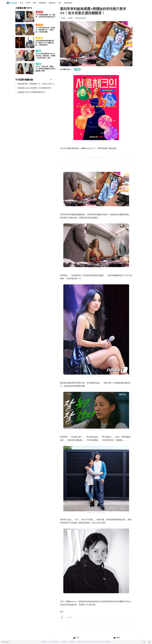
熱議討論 (52, 3)
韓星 (35, 3)
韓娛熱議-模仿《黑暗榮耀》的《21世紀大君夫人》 (36, 84)
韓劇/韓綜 (42, 3)
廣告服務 (72, 642)
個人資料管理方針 (54, 642)
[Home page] (12, 3)
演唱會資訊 (68, 3)
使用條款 (44, 642)
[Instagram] (149, 642)
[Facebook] (144, 642)
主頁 (22, 3)
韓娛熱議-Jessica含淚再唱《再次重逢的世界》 (35, 88)
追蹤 (77, 69)
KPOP (28, 3)
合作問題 (64, 642)
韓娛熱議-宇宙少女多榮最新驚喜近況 (31, 92)
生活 (60, 3)
